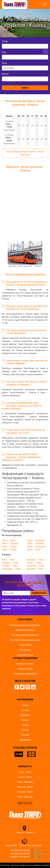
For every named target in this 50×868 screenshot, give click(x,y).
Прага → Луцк (34, 550)
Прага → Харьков (10, 543)
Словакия (25, 715)
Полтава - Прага (25, 792)
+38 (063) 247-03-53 (20, 854)
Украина (25, 720)
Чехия (25, 705)
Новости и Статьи (25, 655)
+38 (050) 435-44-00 (20, 857)
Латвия (25, 730)
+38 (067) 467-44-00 (20, 850)
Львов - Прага (25, 777)
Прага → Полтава (35, 543)
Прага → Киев (9, 540)
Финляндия (25, 740)
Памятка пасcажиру (25, 630)
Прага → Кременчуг (36, 547)
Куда (4, 52)
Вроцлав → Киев (35, 569)
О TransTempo (25, 645)
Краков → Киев (34, 563)
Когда (4, 63)
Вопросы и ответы (25, 664)
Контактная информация (25, 674)
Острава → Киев (10, 566)
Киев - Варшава (25, 782)
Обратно (5, 74)
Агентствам (25, 650)
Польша (25, 710)
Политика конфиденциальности (25, 640)
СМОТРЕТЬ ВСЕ (25, 803)
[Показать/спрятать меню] (45, 5)
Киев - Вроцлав (25, 797)
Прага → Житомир (36, 540)
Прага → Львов (9, 547)
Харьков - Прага (25, 787)
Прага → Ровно (9, 550)
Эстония (25, 735)
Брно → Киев (8, 560)
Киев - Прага (25, 772)
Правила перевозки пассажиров (25, 625)
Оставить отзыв (25, 669)
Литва (25, 725)
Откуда (5, 41)
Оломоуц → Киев (10, 563)
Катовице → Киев (36, 566)
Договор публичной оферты (25, 635)
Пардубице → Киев (11, 569)
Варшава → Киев (35, 560)
